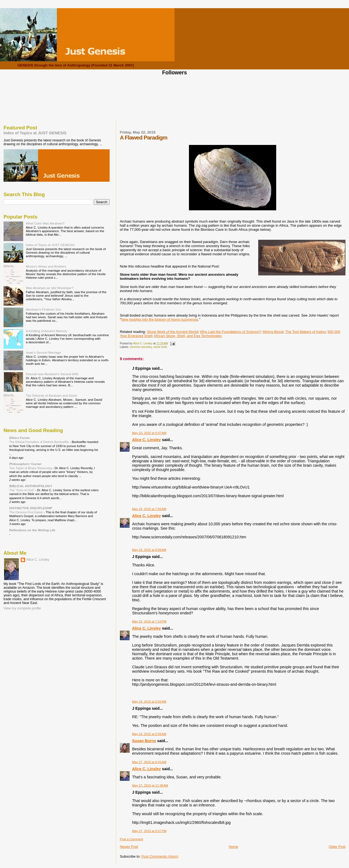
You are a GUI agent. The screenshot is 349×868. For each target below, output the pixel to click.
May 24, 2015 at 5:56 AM (149, 734)
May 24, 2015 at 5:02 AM (149, 702)
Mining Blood (273, 332)
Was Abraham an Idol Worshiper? (50, 288)
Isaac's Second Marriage (43, 352)
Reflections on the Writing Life (32, 530)
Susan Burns (144, 741)
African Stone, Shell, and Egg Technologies (188, 336)
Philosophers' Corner (25, 464)
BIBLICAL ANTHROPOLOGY (31, 486)
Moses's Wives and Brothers (46, 266)
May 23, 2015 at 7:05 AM (149, 509)
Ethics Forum (19, 438)
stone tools (160, 347)
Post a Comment (131, 839)
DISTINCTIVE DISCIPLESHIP (31, 508)
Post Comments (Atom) (160, 856)
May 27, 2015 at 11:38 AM (150, 785)
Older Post (337, 847)
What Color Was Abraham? (45, 223)
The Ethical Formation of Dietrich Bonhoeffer (40, 442)
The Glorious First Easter (27, 512)
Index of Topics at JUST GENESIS (35, 133)
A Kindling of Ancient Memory (47, 331)
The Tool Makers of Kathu (305, 332)
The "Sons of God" (22, 490)
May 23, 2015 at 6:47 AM (149, 433)
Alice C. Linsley (146, 440)
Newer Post (129, 847)
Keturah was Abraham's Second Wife (52, 374)
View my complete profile (22, 608)
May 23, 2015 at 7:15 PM (149, 621)
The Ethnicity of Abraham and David (51, 395)
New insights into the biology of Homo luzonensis (160, 319)
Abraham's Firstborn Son (43, 309)
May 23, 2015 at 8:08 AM (149, 550)
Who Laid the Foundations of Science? (230, 332)
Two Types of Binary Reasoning (31, 468)
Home (234, 847)
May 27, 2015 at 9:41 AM (149, 762)
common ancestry (141, 347)
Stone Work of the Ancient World (172, 332)
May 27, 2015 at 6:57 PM (149, 831)
